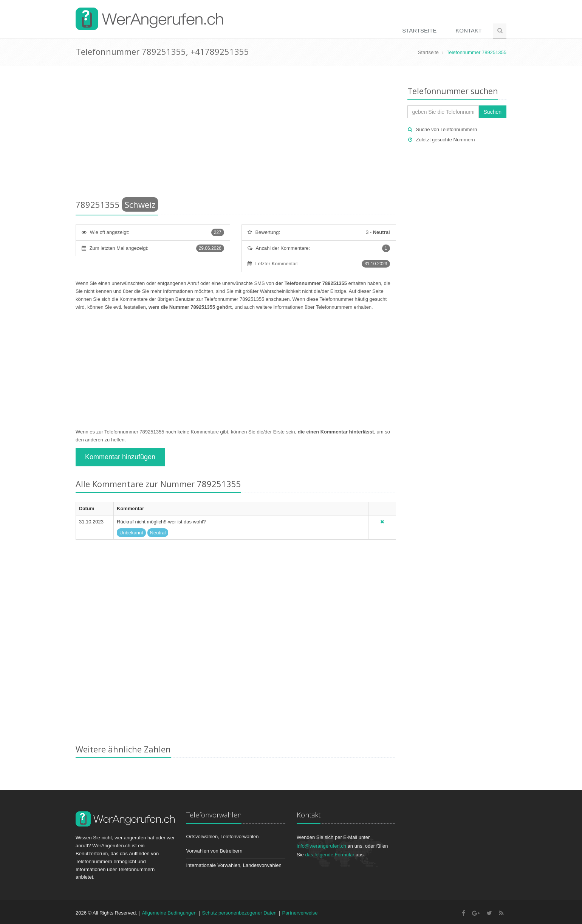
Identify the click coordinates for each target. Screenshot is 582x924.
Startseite (419, 30)
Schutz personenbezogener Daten (239, 913)
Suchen (493, 112)
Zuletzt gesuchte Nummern (446, 140)
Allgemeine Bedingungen (169, 913)
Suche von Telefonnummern (447, 129)
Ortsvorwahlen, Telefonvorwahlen (223, 837)
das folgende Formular (330, 855)
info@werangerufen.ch (321, 846)
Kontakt (469, 30)
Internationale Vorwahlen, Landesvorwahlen (234, 865)
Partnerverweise (300, 913)
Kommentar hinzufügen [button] (120, 457)
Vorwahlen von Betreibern (214, 851)
